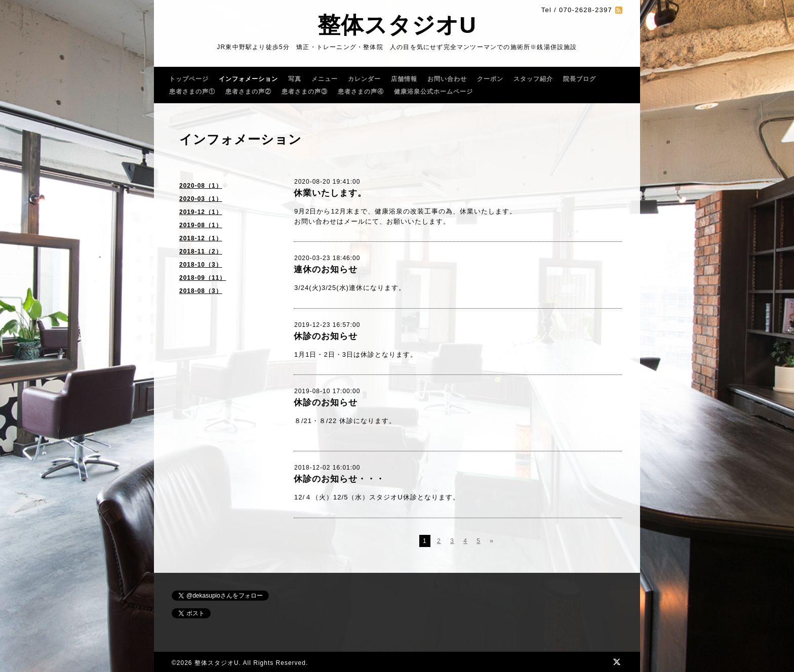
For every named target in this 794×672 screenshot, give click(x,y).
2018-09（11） (203, 278)
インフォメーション (248, 79)
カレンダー (364, 79)
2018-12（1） (201, 238)
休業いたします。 (330, 193)
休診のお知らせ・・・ (339, 479)
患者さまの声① (192, 92)
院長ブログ (580, 79)
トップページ (189, 79)
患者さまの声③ (305, 92)
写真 (295, 79)
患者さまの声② (248, 92)
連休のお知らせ (326, 269)
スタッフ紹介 (533, 79)
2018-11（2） (201, 251)
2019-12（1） (201, 212)
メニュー (325, 79)
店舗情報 (404, 79)
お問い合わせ (447, 79)
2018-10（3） (201, 265)
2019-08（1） (201, 225)
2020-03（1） (201, 199)
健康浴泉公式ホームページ (433, 92)
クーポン (490, 79)
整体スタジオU (397, 25)
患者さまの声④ (361, 92)
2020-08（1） (201, 186)
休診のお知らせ (326, 336)
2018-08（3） (201, 291)
